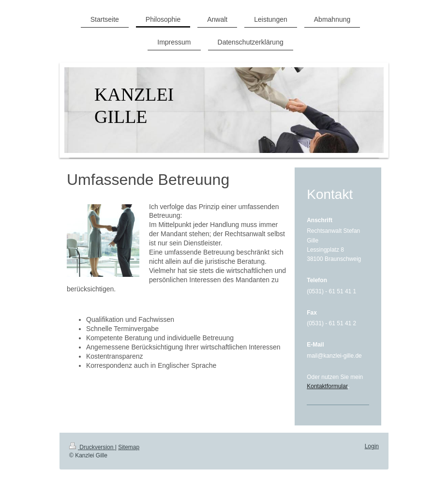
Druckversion (92, 447)
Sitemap (129, 447)
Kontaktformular (327, 386)
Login (372, 446)
